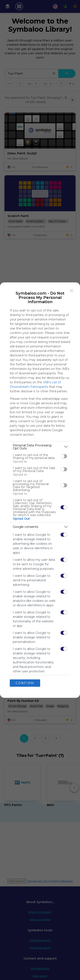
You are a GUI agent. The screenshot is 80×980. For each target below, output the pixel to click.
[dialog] (40, 490)
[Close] (72, 291)
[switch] (64, 456)
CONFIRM (25, 683)
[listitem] (40, 447)
